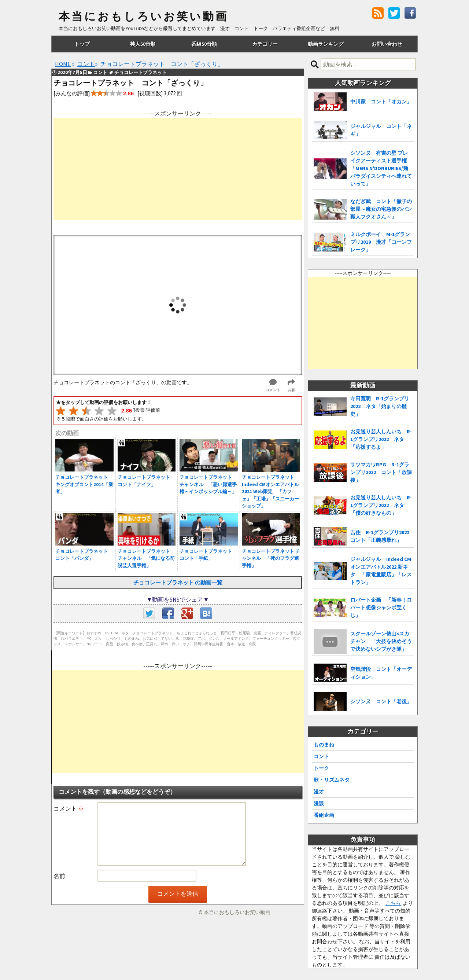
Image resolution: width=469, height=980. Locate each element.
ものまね (324, 745)
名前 (59, 876)
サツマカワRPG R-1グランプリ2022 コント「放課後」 (381, 472)
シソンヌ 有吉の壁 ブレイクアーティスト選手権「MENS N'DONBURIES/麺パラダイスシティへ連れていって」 (381, 168)
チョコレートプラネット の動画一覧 (178, 582)
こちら (393, 903)
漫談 (319, 803)
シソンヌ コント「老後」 (381, 701)
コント (321, 756)
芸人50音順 (143, 44)
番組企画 (324, 815)
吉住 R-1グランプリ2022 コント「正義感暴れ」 (382, 536)
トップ (82, 44)
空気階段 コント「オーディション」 (381, 673)
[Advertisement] (178, 169)
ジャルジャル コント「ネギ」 (381, 130)
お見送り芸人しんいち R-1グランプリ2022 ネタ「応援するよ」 (381, 439)
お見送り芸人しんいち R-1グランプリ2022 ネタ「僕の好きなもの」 (381, 505)
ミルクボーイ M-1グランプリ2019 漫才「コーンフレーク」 (381, 242)
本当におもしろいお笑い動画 (143, 16)
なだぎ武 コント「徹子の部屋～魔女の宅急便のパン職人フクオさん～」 (381, 209)
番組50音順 (204, 44)
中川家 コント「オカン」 (381, 102)
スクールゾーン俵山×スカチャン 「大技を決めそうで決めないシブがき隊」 (381, 641)
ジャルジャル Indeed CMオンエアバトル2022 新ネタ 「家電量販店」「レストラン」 (381, 571)
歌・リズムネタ (332, 780)
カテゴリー (265, 44)
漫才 (319, 792)
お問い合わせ (387, 44)
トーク (321, 768)
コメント (69, 808)
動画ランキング (326, 44)
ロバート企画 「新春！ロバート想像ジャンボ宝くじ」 (381, 608)
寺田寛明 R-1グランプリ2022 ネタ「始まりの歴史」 (380, 406)
